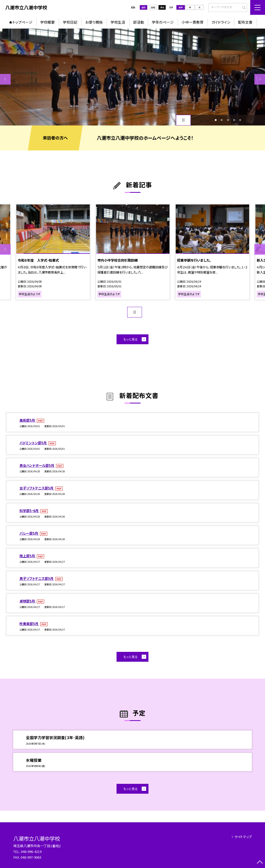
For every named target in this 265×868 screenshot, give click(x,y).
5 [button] (240, 120)
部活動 (139, 22)
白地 (153, 7)
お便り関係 (94, 22)
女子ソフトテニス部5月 (37, 488)
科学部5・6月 (29, 511)
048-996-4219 (32, 852)
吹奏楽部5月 (29, 624)
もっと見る (130, 339)
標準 (181, 7)
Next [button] (260, 79)
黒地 (162, 7)
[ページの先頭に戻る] (260, 863)
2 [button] (222, 120)
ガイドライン (221, 22)
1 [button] (216, 120)
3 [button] (228, 120)
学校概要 (47, 22)
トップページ (22, 22)
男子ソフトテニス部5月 (37, 578)
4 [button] (234, 120)
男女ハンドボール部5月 (37, 465)
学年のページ (163, 22)
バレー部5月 (29, 533)
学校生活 (118, 22)
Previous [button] (5, 79)
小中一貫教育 (193, 22)
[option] (132, 77)
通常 (144, 7)
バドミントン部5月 (33, 443)
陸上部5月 (28, 556)
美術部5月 (28, 420)
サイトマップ (243, 837)
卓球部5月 (28, 601)
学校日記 (70, 22)
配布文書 (245, 22)
